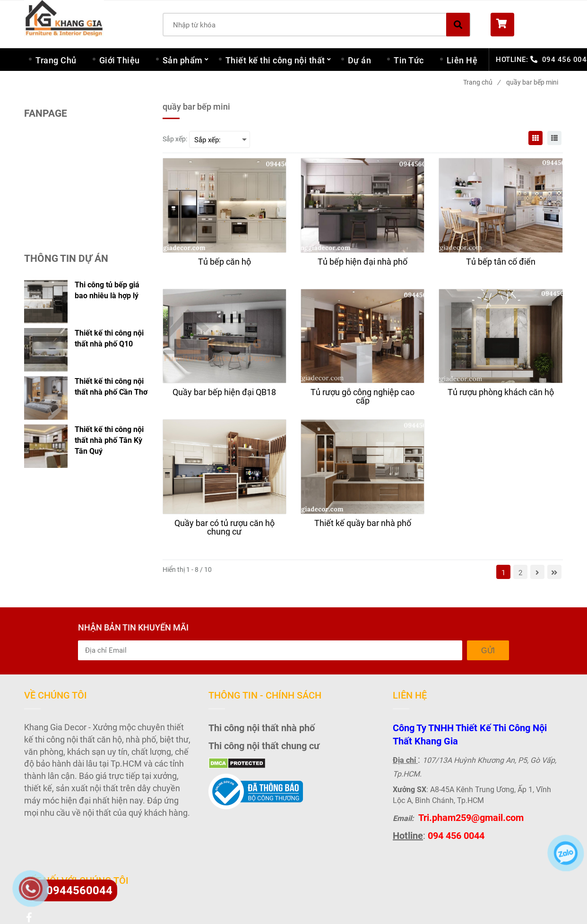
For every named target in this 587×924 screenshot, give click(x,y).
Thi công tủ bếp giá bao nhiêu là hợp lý (107, 290)
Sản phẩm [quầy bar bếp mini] (183, 60)
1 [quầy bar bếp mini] (503, 573)
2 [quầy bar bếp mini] (520, 573)
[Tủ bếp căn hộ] (224, 266)
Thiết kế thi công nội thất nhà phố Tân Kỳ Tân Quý (109, 440)
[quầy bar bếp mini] (535, 138)
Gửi (488, 651)
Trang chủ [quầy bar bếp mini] (482, 82)
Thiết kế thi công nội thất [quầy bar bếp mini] (275, 60)
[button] (527, 25)
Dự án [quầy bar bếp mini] (360, 60)
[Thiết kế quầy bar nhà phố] (363, 527)
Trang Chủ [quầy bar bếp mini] (56, 60)
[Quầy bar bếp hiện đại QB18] (224, 397)
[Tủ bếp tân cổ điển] (501, 266)
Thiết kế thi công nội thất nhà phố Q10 (109, 338)
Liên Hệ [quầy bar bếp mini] (462, 60)
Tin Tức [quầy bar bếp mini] (409, 60)
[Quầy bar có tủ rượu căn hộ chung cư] (224, 527)
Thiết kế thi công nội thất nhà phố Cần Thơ (111, 387)
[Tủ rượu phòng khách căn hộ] (501, 397)
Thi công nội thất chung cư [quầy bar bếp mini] (264, 746)
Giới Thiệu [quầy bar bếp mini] (120, 60)
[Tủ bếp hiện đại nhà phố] (363, 266)
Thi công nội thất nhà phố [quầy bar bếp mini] (262, 728)
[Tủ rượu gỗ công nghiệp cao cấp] (363, 397)
